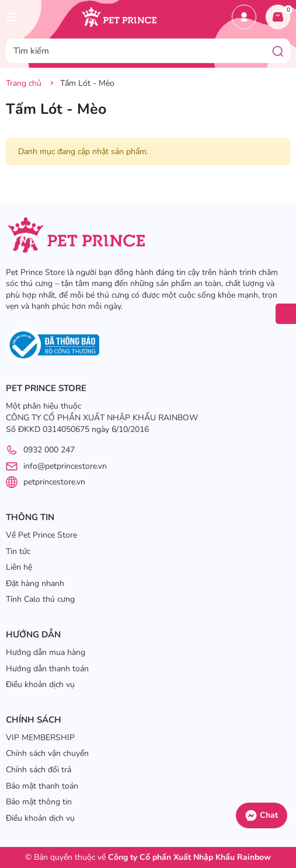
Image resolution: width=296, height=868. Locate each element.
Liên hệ (19, 567)
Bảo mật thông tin (39, 802)
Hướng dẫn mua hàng (46, 652)
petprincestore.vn (54, 482)
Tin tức (18, 551)
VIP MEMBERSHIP (40, 738)
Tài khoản (244, 17)
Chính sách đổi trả (39, 770)
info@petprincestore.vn (65, 466)
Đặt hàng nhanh (35, 583)
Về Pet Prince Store (41, 535)
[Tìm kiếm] (278, 51)
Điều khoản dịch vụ (40, 684)
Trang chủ (24, 83)
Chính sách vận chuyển (47, 753)
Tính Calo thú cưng (40, 599)
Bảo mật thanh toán (42, 786)
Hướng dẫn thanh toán (47, 669)
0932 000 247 (49, 450)
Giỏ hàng (281, 13)
